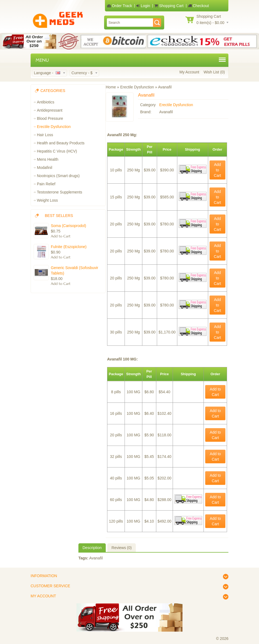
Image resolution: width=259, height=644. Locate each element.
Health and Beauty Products (61, 143)
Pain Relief (46, 184)
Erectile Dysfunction (54, 127)
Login (143, 6)
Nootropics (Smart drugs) (58, 176)
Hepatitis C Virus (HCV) (57, 151)
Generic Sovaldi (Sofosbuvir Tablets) (75, 270)
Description (92, 548)
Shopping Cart (169, 6)
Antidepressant (50, 110)
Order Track (120, 6)
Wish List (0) (214, 72)
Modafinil (45, 168)
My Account (189, 72)
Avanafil (96, 558)
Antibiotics (46, 102)
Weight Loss (47, 200)
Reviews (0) (122, 548)
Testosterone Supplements (60, 192)
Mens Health (48, 159)
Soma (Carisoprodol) (68, 226)
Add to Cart (217, 170)
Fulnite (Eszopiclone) (69, 247)
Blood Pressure (50, 118)
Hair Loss (45, 135)
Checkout (198, 6)
